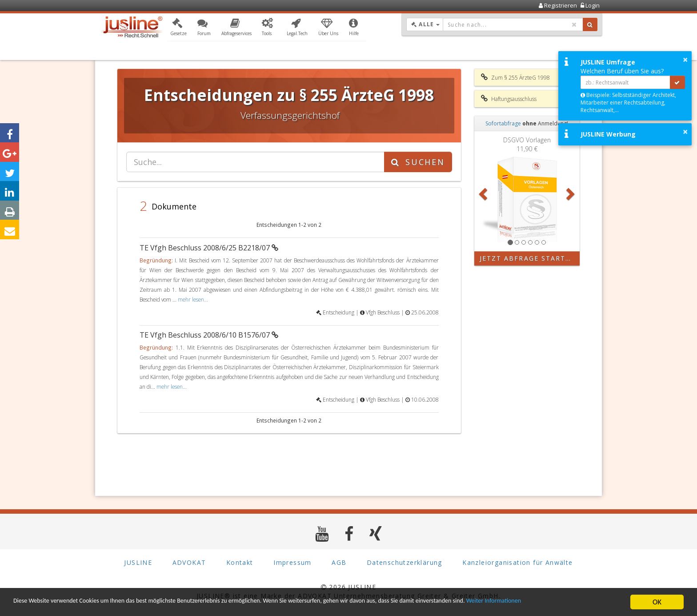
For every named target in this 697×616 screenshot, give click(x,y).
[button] (178, 28)
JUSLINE (138, 562)
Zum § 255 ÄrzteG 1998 (515, 77)
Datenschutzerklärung (405, 562)
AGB (339, 562)
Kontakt (240, 562)
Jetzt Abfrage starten (528, 258)
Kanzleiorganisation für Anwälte (517, 562)
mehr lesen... (193, 299)
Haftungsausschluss (509, 99)
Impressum (292, 562)
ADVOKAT (189, 562)
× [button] (685, 60)
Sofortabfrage (503, 123)
